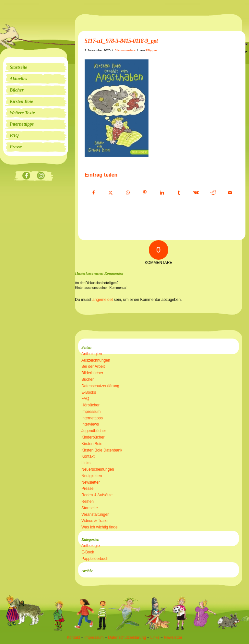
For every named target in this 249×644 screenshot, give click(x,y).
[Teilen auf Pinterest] (145, 193)
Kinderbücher (93, 437)
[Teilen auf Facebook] (94, 193)
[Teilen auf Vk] (196, 193)
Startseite (90, 508)
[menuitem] (36, 68)
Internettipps (92, 418)
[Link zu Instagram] (41, 176)
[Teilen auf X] (111, 193)
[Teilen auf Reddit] (213, 193)
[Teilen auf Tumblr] (179, 193)
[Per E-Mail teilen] (230, 193)
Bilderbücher (92, 373)
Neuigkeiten (92, 476)
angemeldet (103, 300)
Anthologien (92, 354)
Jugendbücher (94, 431)
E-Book (88, 552)
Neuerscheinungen (98, 469)
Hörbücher (90, 405)
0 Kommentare (125, 50)
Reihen (88, 502)
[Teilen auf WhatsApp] (128, 193)
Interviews (90, 424)
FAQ (85, 399)
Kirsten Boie (92, 444)
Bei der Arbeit (93, 366)
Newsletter (91, 482)
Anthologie (91, 546)
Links (86, 463)
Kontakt (88, 456)
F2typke (151, 50)
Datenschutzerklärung (100, 386)
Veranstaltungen (95, 514)
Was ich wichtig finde (100, 527)
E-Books (89, 392)
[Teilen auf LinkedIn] (162, 193)
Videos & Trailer (95, 521)
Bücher (88, 379)
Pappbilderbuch (95, 559)
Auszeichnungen (96, 360)
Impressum (91, 412)
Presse (87, 489)
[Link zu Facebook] (26, 176)
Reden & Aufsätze (97, 495)
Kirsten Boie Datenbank (102, 450)
